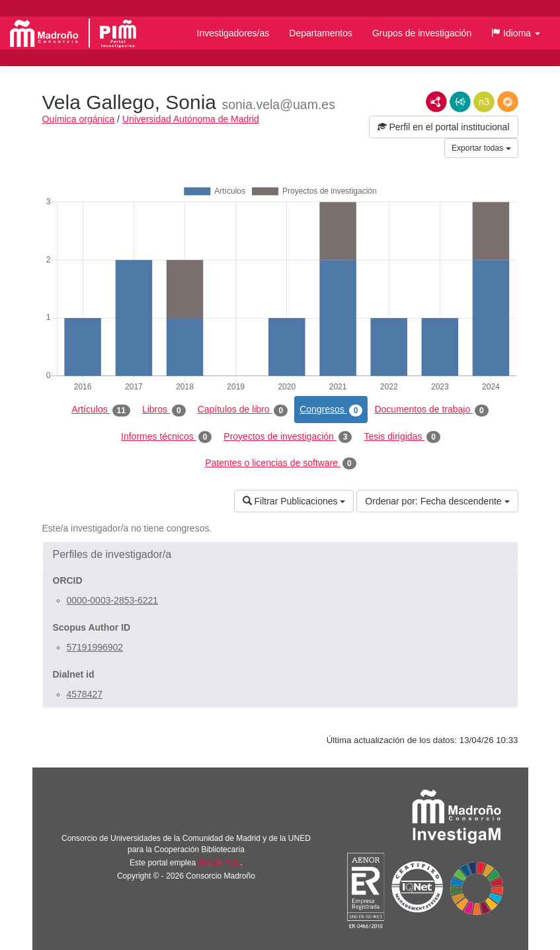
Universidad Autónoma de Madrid (191, 119)
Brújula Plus (219, 863)
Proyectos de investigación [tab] (288, 437)
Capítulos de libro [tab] (243, 410)
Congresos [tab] (331, 410)
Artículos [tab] (101, 410)
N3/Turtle (484, 102)
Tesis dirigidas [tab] (402, 437)
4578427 (85, 694)
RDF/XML (436, 102)
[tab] (280, 555)
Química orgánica (79, 119)
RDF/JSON (508, 102)
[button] (516, 33)
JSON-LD (460, 102)
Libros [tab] (164, 410)
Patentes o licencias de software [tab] (280, 463)
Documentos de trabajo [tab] (431, 410)
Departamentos (321, 33)
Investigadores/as (233, 33)
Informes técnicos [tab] (166, 437)
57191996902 (95, 647)
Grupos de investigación (422, 33)
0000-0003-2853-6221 (113, 600)
